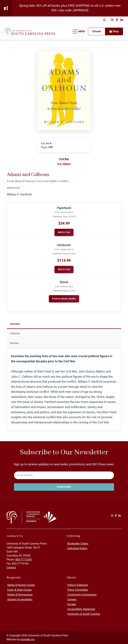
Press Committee (78, 590)
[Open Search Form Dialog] (104, 20)
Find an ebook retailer (64, 299)
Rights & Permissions (20, 595)
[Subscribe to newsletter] (64, 487)
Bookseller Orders (78, 544)
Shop (114, 31)
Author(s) (15, 333)
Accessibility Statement (81, 609)
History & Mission (78, 585)
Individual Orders (77, 548)
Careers (72, 599)
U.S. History (64, 164)
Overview (15, 324)
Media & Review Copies (21, 585)
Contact (11, 568)
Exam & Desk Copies (19, 590)
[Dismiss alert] (125, 3)
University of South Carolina (84, 614)
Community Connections (82, 595)
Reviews (14, 343)
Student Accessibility (20, 599)
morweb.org (27, 639)
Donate (72, 604)
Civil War (64, 159)
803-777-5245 (24, 560)
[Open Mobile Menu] (79, 31)
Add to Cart (64, 232)
